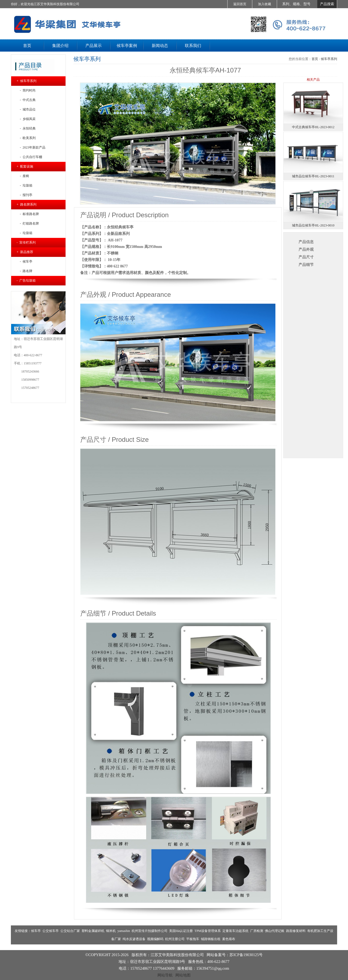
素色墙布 (229, 939)
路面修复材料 (296, 931)
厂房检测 (257, 931)
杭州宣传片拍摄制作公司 (150, 931)
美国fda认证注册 (181, 931)
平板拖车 (193, 939)
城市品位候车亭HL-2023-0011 (313, 176)
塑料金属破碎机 (93, 931)
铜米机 (111, 931)
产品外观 (306, 249)
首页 (315, 59)
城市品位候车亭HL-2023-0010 (313, 225)
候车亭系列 (329, 59)
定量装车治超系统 (235, 931)
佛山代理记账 (275, 931)
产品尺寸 (306, 257)
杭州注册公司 (175, 939)
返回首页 (240, 4)
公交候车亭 (51, 931)
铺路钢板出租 (211, 939)
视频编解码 (155, 939)
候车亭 (36, 931)
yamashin (124, 931)
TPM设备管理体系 (208, 931)
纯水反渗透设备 (134, 939)
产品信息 (306, 242)
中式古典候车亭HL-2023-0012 (313, 127)
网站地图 (183, 975)
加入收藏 (265, 4)
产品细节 (306, 264)
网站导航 (165, 975)
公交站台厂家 (70, 931)
